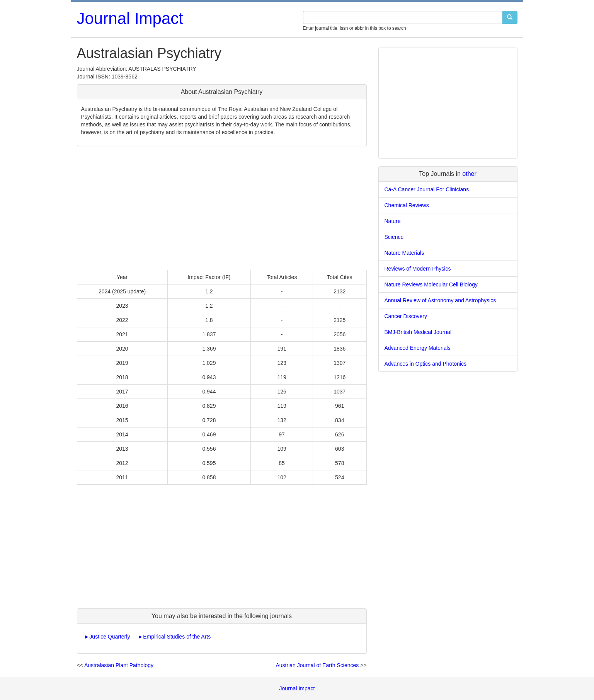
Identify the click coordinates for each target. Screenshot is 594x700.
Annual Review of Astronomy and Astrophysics (440, 300)
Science (394, 237)
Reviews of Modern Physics (418, 269)
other (469, 174)
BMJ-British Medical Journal (418, 332)
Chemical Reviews (407, 205)
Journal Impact (130, 18)
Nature (393, 221)
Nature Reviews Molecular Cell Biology (431, 284)
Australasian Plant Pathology (119, 665)
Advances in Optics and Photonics (426, 364)
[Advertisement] (222, 208)
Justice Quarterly (110, 637)
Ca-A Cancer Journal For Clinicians (427, 189)
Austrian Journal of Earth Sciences (317, 665)
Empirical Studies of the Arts (177, 637)
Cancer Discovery (406, 316)
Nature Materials (404, 253)
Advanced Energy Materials (418, 348)
